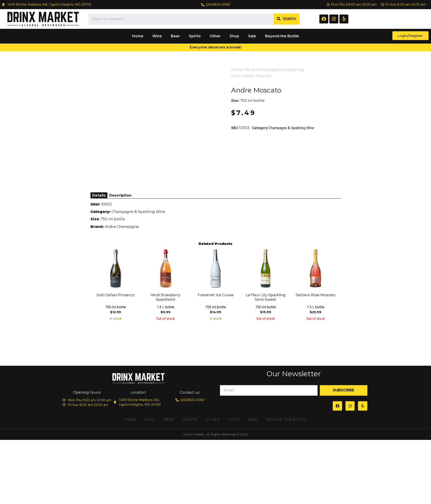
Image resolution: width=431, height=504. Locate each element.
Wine (157, 36)
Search (289, 19)
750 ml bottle (252, 101)
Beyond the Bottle (282, 36)
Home (138, 36)
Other (215, 36)
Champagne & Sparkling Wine (291, 128)
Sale (252, 36)
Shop (234, 36)
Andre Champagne (122, 227)
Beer (175, 36)
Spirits (195, 36)
